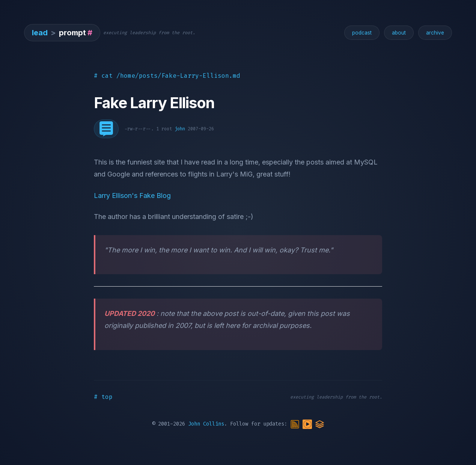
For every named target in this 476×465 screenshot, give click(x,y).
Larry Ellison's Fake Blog (132, 196)
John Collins (206, 424)
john (180, 129)
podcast (362, 33)
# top (103, 397)
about (399, 33)
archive (435, 33)
